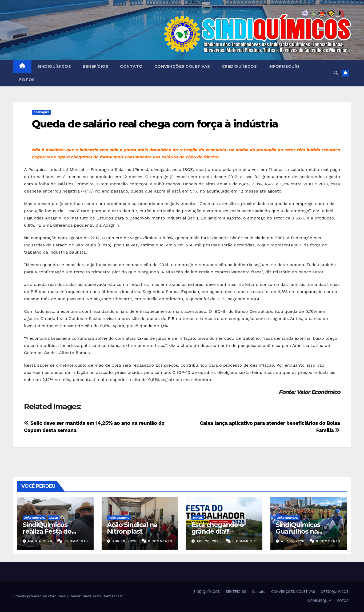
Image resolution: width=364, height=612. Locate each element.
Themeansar (112, 596)
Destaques (41, 112)
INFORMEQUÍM (284, 66)
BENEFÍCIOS (95, 66)
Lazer (54, 518)
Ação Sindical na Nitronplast (132, 528)
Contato (131, 66)
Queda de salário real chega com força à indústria (155, 124)
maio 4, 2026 (40, 541)
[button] (336, 73)
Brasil (198, 518)
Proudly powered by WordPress (40, 596)
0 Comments (76, 541)
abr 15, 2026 (293, 541)
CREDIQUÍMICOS (239, 66)
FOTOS (27, 80)
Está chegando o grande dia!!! (218, 528)
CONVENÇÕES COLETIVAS (182, 66)
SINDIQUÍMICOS (54, 66)
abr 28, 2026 (124, 541)
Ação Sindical (35, 518)
